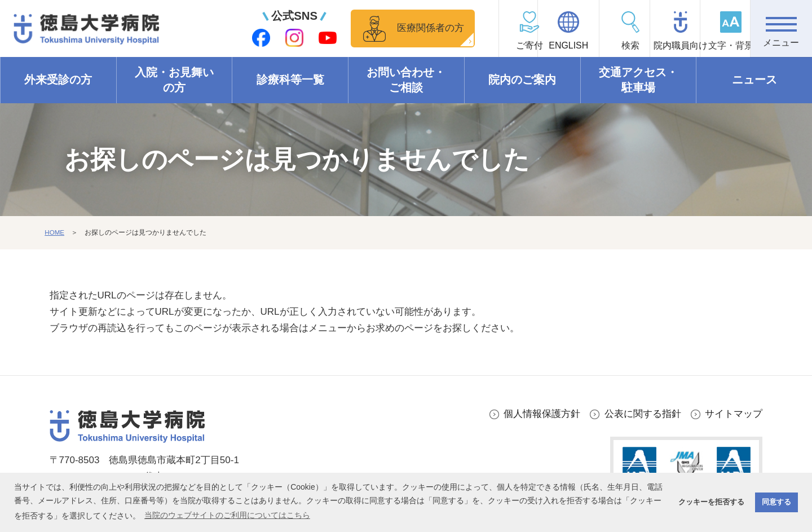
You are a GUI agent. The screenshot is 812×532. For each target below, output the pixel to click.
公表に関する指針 (643, 414)
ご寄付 (471, 45)
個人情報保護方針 (542, 414)
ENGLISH (533, 45)
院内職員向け (657, 45)
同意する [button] (776, 502)
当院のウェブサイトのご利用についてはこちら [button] (227, 515)
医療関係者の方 (386, 28)
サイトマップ (734, 414)
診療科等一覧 (290, 80)
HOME (55, 233)
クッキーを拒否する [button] (711, 502)
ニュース (754, 80)
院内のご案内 (522, 80)
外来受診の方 (58, 80)
